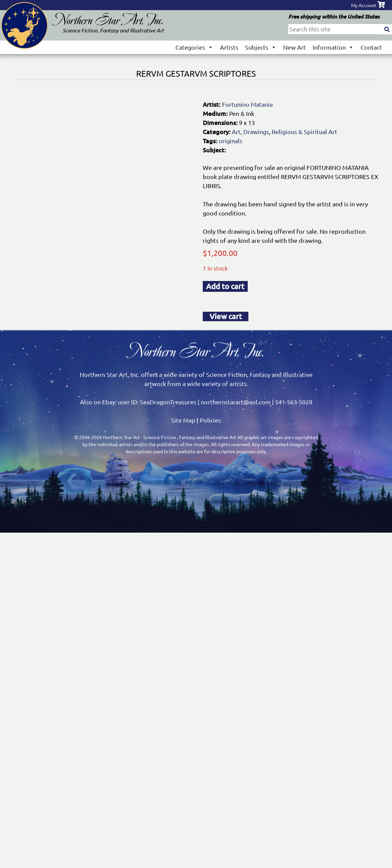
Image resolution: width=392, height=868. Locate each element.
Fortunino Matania (247, 104)
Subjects (261, 47)
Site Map (183, 420)
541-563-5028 (294, 402)
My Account (364, 5)
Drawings (256, 132)
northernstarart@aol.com (236, 402)
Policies (210, 420)
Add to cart (225, 286)
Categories (194, 47)
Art (236, 132)
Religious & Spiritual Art (304, 132)
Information (333, 47)
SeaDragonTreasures (168, 402)
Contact (371, 47)
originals (230, 141)
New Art (295, 47)
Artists (229, 47)
